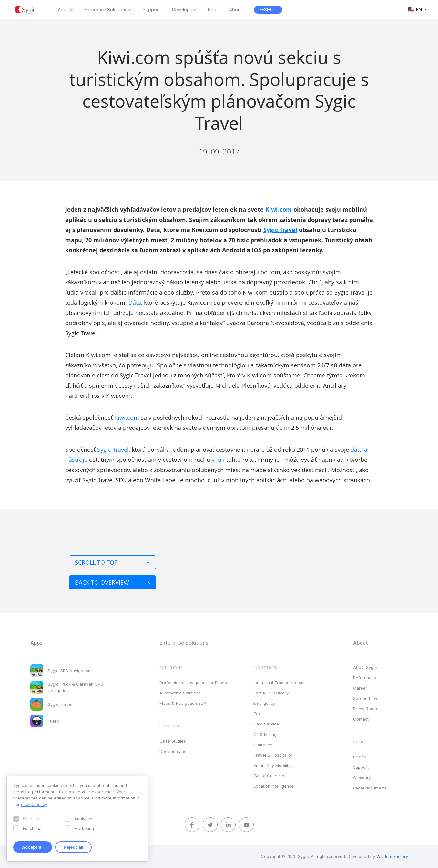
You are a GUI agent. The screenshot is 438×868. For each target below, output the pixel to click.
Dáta (135, 302)
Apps (63, 10)
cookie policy (34, 804)
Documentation (174, 751)
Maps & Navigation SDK (183, 703)
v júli (218, 460)
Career (360, 688)
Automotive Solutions (180, 693)
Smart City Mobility (272, 765)
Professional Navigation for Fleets (193, 683)
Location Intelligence (274, 786)
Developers (184, 10)
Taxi (258, 714)
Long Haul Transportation (278, 683)
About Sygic (365, 667)
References (365, 678)
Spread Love (366, 698)
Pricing (360, 757)
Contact (361, 719)
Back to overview (112, 582)
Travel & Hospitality (273, 755)
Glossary (362, 778)
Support (152, 10)
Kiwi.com (279, 210)
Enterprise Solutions (106, 10)
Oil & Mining (265, 734)
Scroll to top (112, 562)
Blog (213, 10)
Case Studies (173, 741)
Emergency (264, 703)
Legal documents (370, 788)
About (236, 10)
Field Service (266, 724)
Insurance (263, 745)
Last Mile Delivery (271, 693)
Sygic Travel (280, 230)
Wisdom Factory (392, 856)
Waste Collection (270, 776)
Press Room (365, 709)
